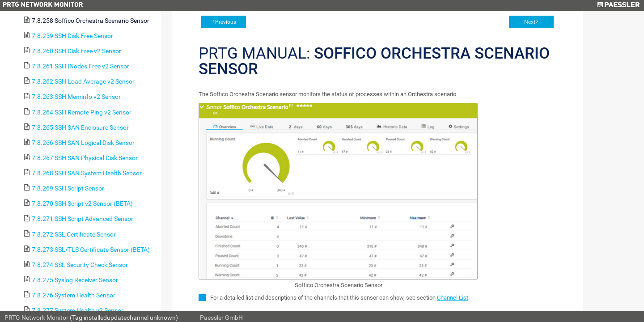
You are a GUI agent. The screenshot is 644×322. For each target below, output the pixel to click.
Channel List (453, 298)
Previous (226, 22)
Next (530, 22)
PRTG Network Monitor (36, 318)
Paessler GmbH (221, 318)
